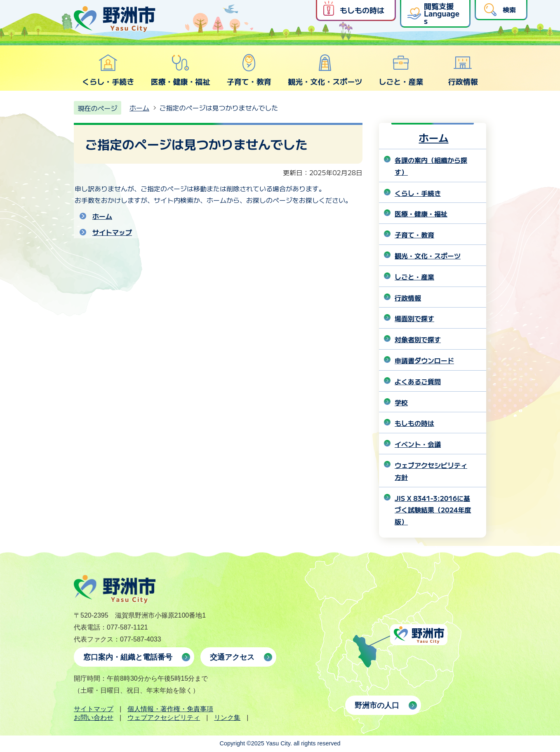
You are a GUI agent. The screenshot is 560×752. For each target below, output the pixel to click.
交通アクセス (232, 657)
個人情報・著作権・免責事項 (170, 709)
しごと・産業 (401, 70)
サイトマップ (112, 232)
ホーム (139, 108)
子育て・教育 (249, 70)
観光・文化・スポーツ (325, 70)
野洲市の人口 (377, 705)
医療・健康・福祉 (180, 70)
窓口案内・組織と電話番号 (128, 657)
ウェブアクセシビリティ (164, 718)
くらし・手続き (108, 70)
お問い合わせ (94, 718)
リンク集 (227, 718)
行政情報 (463, 70)
